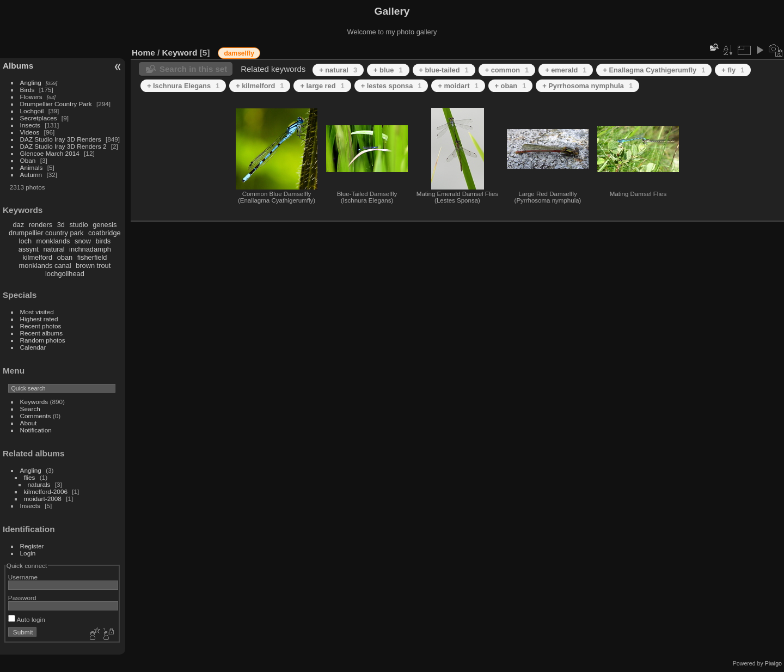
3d (61, 225)
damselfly (239, 53)
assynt (29, 249)
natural (54, 249)
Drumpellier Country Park (56, 104)
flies (30, 477)
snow (83, 241)
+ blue (388, 70)
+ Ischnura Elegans (183, 86)
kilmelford (37, 257)
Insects (30, 125)
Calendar (33, 347)
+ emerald (566, 70)
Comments (36, 416)
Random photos (43, 340)
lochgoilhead (65, 274)
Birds (27, 90)
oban (65, 257)
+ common (507, 70)
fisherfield (92, 257)
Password (22, 598)
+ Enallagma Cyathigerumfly (654, 70)
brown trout (93, 265)
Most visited (37, 312)
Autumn (31, 175)
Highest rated (39, 319)
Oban (28, 160)
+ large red (322, 86)
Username (23, 577)
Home (143, 53)
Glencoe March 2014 (50, 153)
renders (41, 225)
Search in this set (193, 69)
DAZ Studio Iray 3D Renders (61, 139)
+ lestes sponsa (391, 86)
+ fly (733, 70)
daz (19, 225)
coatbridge (105, 233)
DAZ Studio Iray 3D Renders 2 (63, 146)
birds (103, 241)
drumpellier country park (46, 233)
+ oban (511, 86)
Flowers (31, 97)
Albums (18, 66)
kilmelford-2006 (46, 491)
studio (78, 225)
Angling (31, 83)
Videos (30, 132)
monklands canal (45, 265)
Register (32, 546)
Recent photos (41, 326)
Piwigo (773, 663)
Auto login (27, 619)
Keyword (180, 53)
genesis (105, 225)
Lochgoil (32, 111)
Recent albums (41, 333)
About (29, 423)
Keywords (34, 402)
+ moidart (458, 86)
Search (30, 409)
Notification (36, 430)
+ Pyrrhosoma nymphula (587, 86)
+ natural (338, 70)
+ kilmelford (260, 86)
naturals (39, 484)
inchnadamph (90, 249)
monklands (53, 241)
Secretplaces (39, 118)
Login (28, 553)
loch (25, 241)
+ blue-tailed (444, 70)
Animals (32, 167)
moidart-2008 (43, 499)
